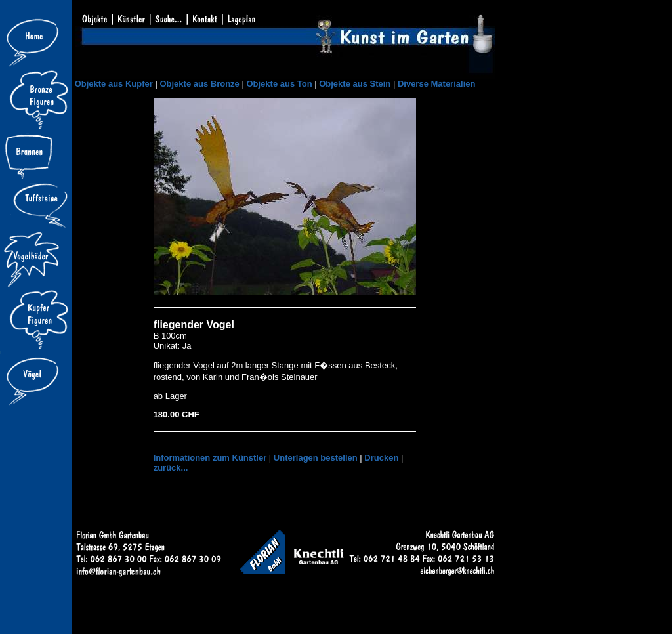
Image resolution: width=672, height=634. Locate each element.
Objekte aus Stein (355, 84)
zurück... (171, 468)
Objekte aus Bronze (199, 84)
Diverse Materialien (437, 84)
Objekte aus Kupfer (114, 84)
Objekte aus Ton (279, 84)
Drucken (381, 458)
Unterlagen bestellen (316, 458)
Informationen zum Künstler (210, 458)
